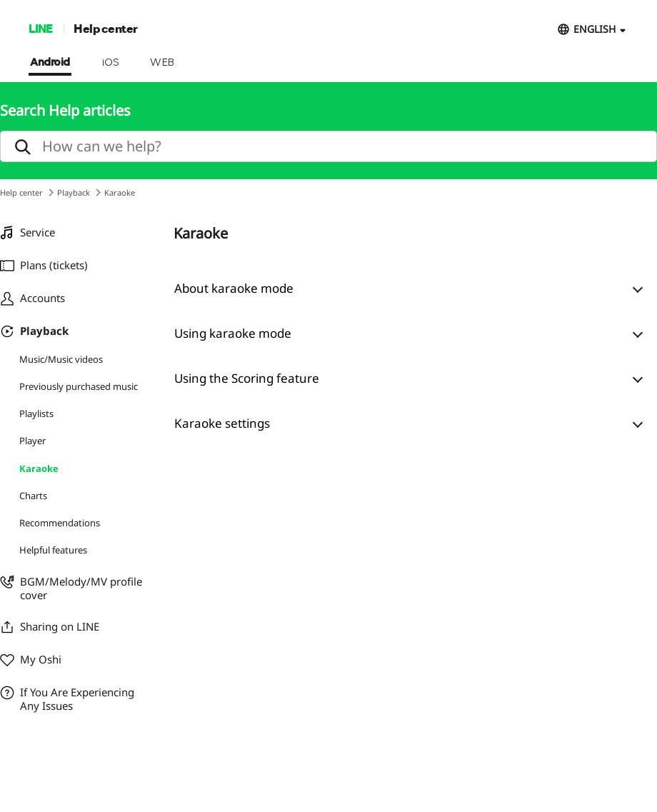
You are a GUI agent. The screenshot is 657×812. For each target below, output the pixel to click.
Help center (106, 28)
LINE (40, 28)
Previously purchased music (79, 386)
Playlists (36, 413)
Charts (33, 496)
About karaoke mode (234, 288)
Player (32, 441)
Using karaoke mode (233, 333)
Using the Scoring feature (247, 378)
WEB (162, 63)
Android (50, 63)
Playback (74, 192)
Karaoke (39, 468)
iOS (110, 63)
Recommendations (60, 523)
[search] (328, 146)
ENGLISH (595, 29)
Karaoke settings (222, 423)
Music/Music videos (61, 359)
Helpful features (53, 550)
